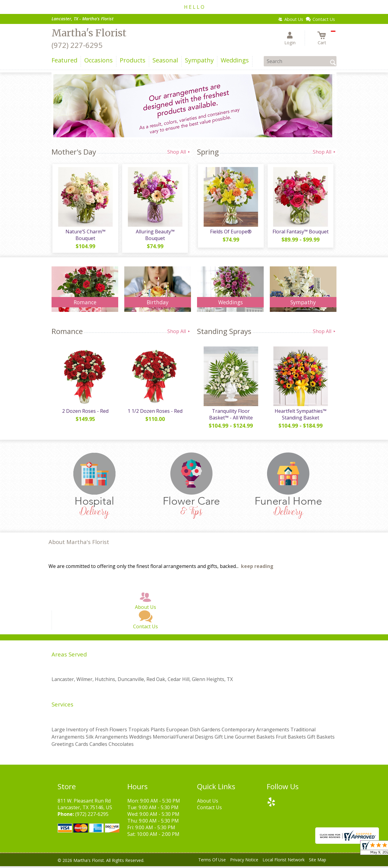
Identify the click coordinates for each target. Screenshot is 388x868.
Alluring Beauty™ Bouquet (155, 236)
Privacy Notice (244, 862)
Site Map (318, 862)
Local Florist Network (284, 862)
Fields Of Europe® (231, 232)
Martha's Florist (89, 33)
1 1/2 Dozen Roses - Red (155, 413)
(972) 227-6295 (77, 45)
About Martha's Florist (79, 544)
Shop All (179, 152)
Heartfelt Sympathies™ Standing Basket (300, 416)
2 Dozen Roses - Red (85, 413)
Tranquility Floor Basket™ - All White (230, 416)
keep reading (257, 568)
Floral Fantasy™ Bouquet (300, 232)
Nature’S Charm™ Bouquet (85, 236)
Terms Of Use (212, 862)
